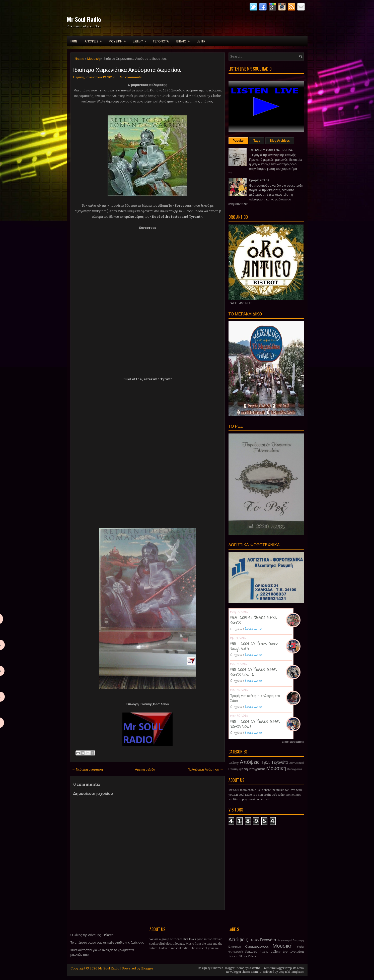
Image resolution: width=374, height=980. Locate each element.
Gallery (234, 763)
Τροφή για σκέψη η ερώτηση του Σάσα (255, 698)
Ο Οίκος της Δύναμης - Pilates (92, 935)
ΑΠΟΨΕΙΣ (95, 40)
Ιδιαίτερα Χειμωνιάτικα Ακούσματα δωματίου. (127, 69)
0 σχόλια (236, 629)
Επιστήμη (235, 769)
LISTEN (201, 41)
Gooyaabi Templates (291, 972)
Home (74, 41)
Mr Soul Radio (84, 19)
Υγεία (300, 947)
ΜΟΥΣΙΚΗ (119, 40)
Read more (254, 629)
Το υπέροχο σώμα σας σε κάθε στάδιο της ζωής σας (107, 942)
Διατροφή (298, 940)
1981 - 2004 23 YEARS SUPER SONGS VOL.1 (255, 724)
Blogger (147, 968)
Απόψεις (250, 762)
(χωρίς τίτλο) (259, 180)
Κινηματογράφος (254, 769)
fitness (264, 952)
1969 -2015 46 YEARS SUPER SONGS (254, 620)
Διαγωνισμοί (297, 763)
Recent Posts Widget (293, 742)
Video (252, 956)
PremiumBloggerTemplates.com (283, 968)
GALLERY (141, 40)
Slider (243, 956)
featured (251, 952)
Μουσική (94, 59)
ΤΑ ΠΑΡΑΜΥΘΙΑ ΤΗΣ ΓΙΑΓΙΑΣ (271, 150)
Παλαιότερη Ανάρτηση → (205, 769)
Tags (257, 141)
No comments (131, 77)
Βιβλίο (266, 763)
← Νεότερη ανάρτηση (87, 769)
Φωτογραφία (294, 769)
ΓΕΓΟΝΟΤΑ (161, 41)
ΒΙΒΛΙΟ (185, 40)
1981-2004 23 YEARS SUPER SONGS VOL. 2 (253, 672)
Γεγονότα (280, 762)
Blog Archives (280, 141)
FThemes (217, 968)
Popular (238, 141)
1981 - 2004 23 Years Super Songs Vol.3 (254, 646)
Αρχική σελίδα (145, 769)
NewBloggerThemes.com (242, 972)
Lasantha (254, 968)
